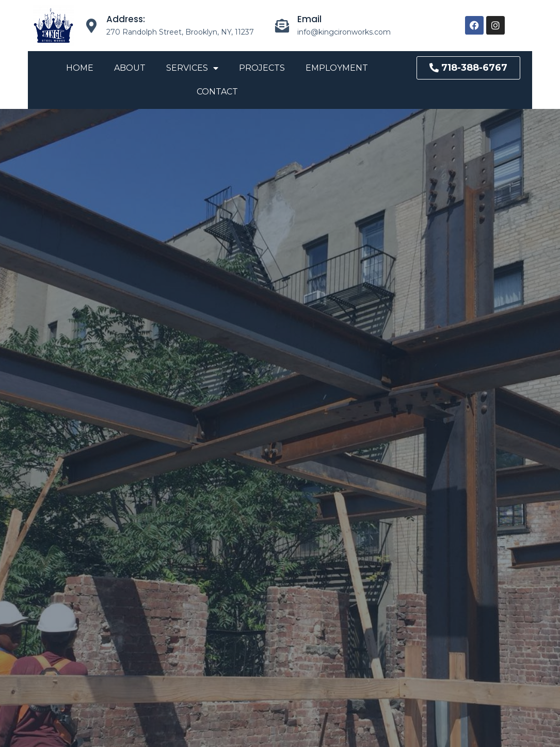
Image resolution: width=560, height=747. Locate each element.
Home (80, 68)
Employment (337, 68)
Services (192, 68)
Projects (262, 68)
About (130, 68)
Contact (217, 92)
